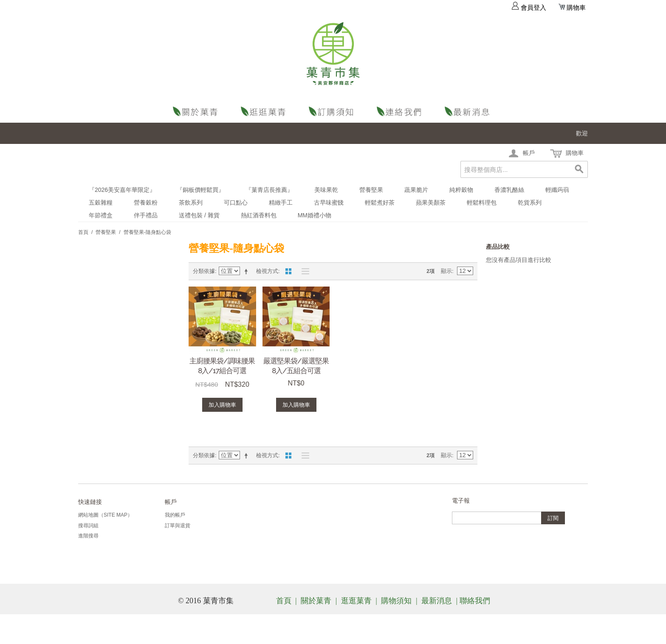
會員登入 (529, 8)
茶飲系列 (191, 202)
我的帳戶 (175, 515)
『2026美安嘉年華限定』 (122, 190)
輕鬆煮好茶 (380, 202)
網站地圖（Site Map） (105, 515)
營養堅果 (371, 190)
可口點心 (236, 202)
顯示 (446, 271)
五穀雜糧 (101, 202)
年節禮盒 (101, 215)
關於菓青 (197, 111)
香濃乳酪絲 (509, 190)
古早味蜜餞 (329, 202)
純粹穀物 (461, 190)
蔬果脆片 (416, 190)
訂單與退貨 (178, 526)
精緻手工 (281, 202)
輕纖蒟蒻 (557, 190)
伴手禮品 (146, 215)
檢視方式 (267, 271)
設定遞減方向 (248, 271)
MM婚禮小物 (315, 215)
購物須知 (333, 111)
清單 (303, 271)
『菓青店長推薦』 (269, 190)
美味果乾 (326, 190)
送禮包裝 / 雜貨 (199, 215)
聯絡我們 (401, 111)
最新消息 (469, 111)
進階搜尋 (88, 536)
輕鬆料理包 (482, 202)
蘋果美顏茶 (431, 202)
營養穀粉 (146, 202)
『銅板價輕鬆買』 (200, 190)
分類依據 (204, 271)
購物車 (572, 8)
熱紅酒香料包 (259, 215)
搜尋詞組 (88, 526)
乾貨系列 (530, 202)
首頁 (83, 232)
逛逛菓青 (265, 111)
